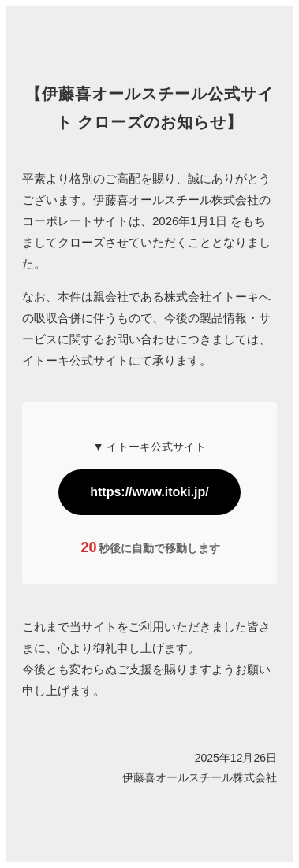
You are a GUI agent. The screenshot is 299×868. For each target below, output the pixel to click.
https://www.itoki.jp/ (149, 492)
